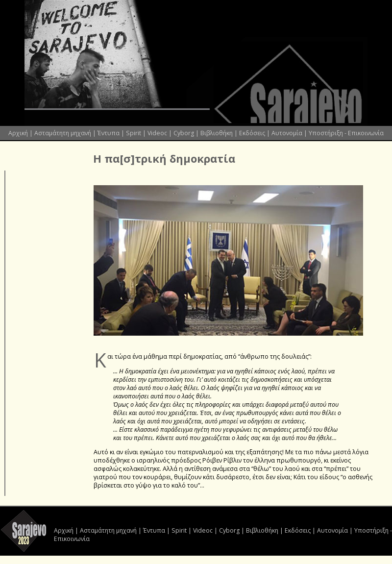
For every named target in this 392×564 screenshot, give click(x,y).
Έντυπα (109, 133)
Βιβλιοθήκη (217, 133)
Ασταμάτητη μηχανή (63, 133)
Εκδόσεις (252, 133)
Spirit (134, 133)
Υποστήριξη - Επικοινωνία (346, 133)
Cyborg (184, 133)
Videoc (157, 133)
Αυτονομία (287, 133)
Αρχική (18, 133)
